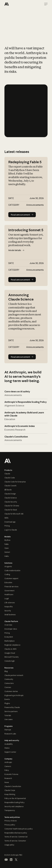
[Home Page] (14, 4)
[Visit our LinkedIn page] (11, 860)
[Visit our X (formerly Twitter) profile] (16, 860)
